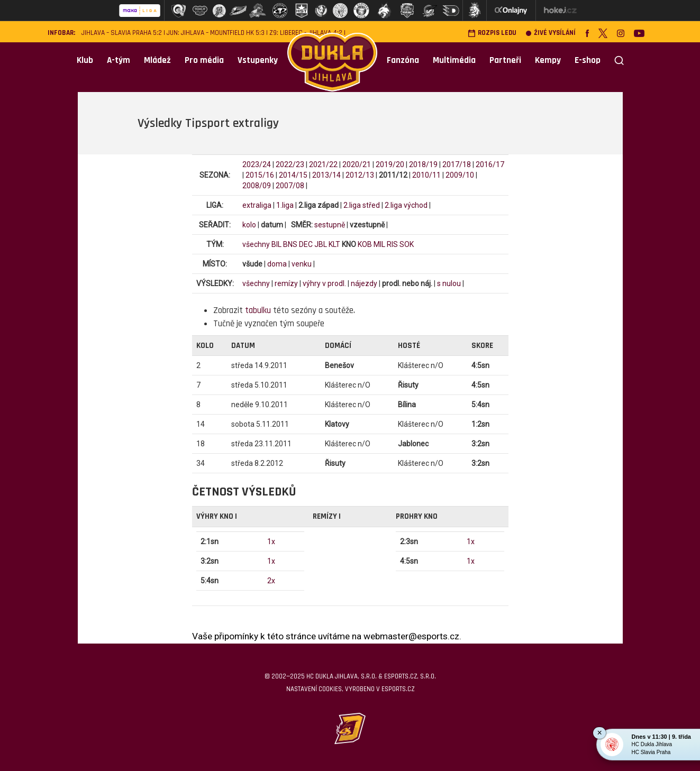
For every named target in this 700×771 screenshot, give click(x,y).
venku (302, 264)
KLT (334, 244)
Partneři (505, 60)
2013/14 (326, 175)
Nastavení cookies (314, 689)
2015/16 (260, 175)
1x (271, 541)
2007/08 (290, 186)
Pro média (204, 60)
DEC (306, 244)
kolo (249, 225)
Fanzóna (403, 60)
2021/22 (323, 164)
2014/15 (293, 175)
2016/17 (490, 164)
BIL (276, 244)
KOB (365, 244)
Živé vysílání (551, 33)
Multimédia (454, 60)
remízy (286, 283)
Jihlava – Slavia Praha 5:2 (122, 33)
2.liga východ (406, 205)
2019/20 (390, 164)
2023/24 (257, 164)
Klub (85, 60)
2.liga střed (362, 205)
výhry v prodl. (324, 283)
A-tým (119, 60)
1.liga (285, 205)
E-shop (588, 60)
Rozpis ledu (492, 33)
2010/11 (426, 175)
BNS (290, 244)
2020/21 (357, 164)
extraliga (257, 205)
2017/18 (457, 164)
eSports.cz (398, 689)
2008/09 (257, 186)
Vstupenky (258, 60)
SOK (407, 244)
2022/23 (290, 164)
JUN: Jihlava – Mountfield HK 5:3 (216, 33)
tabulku (258, 310)
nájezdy (364, 283)
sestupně (330, 225)
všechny (256, 244)
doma (277, 264)
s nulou (449, 283)
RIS (392, 244)
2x (271, 581)
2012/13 (360, 175)
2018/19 (423, 164)
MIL (379, 244)
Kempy (548, 60)
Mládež (157, 60)
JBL (321, 244)
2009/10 (460, 175)
